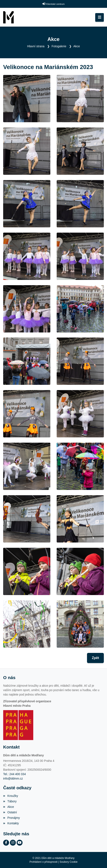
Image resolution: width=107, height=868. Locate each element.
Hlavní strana (36, 46)
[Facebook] (6, 843)
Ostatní (10, 812)
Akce (77, 46)
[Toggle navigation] (100, 17)
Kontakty (11, 823)
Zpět (95, 658)
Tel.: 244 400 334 (14, 774)
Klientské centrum (55, 4)
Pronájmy (11, 818)
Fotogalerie (59, 46)
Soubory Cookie (69, 862)
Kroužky (11, 796)
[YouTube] (20, 843)
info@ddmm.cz (13, 778)
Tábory (10, 801)
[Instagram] (13, 843)
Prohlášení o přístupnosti (43, 862)
